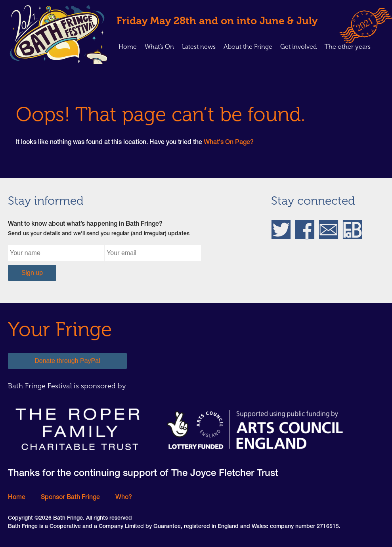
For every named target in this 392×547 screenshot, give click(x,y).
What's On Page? (229, 143)
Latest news (199, 47)
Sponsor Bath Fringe (70, 498)
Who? (124, 498)
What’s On (159, 47)
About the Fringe (248, 47)
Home (128, 47)
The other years (348, 47)
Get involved (298, 47)
